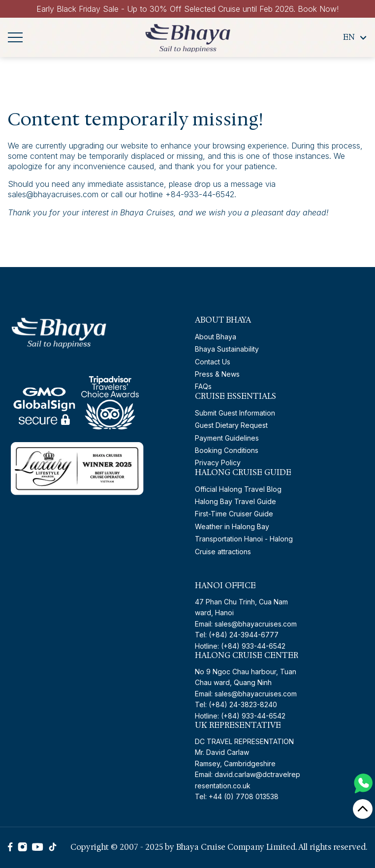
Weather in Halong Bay (232, 526)
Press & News (217, 374)
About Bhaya (216, 337)
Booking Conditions (227, 450)
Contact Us (213, 362)
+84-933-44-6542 (200, 194)
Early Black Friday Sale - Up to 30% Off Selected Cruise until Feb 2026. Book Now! (187, 9)
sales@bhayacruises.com (53, 194)
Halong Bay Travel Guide (235, 501)
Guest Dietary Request (231, 425)
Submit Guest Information (235, 413)
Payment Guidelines (227, 438)
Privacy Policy (218, 463)
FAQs (203, 386)
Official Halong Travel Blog (238, 489)
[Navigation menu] (15, 37)
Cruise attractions (223, 552)
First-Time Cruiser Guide (234, 514)
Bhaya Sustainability (227, 349)
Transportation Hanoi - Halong (244, 539)
